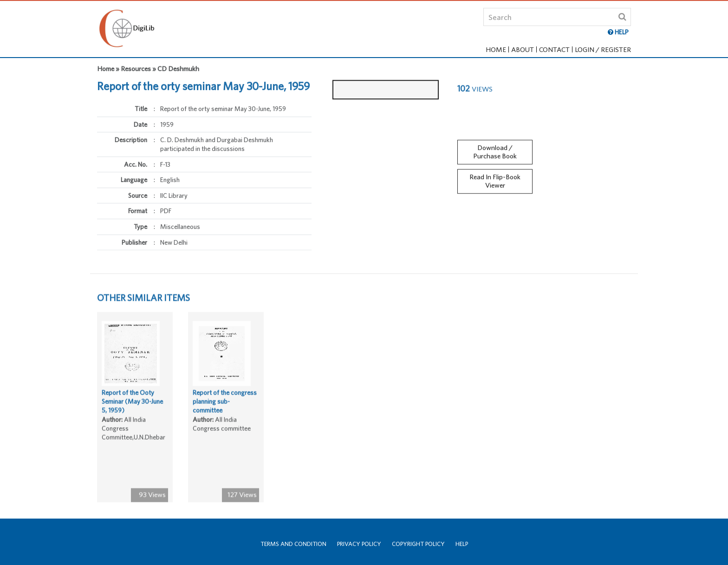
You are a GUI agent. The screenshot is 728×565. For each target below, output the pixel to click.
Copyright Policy (418, 544)
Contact (554, 49)
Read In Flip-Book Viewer (495, 179)
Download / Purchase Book (495, 149)
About (523, 49)
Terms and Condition (293, 544)
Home (496, 49)
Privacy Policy (359, 544)
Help (462, 544)
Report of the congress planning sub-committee (225, 403)
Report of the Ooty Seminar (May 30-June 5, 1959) (132, 403)
